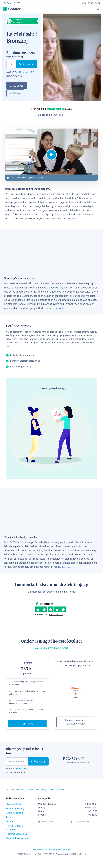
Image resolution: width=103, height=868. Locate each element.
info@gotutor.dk (83, 830)
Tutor (9, 825)
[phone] (11, 67)
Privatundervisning (15, 816)
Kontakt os (73, 857)
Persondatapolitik (33, 857)
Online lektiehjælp (15, 821)
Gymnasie (15, 97)
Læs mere (74, 224)
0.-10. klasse (17, 89)
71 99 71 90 (24, 75)
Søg (7, 3)
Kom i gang (27, 730)
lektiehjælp (64, 294)
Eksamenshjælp (14, 812)
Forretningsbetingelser (55, 857)
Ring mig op (26, 67)
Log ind (18, 3)
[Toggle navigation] (97, 10)
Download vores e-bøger (18, 846)
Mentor (9, 829)
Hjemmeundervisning (16, 842)
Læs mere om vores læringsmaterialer (76, 729)
